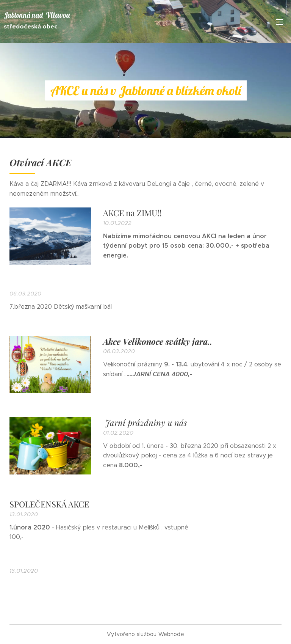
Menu (280, 22)
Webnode (171, 634)
